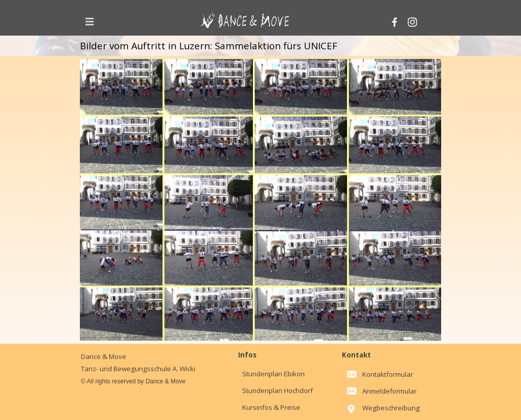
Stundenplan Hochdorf (278, 391)
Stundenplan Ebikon (273, 374)
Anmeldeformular (389, 391)
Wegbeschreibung (391, 408)
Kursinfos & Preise (271, 407)
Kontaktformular (388, 374)
